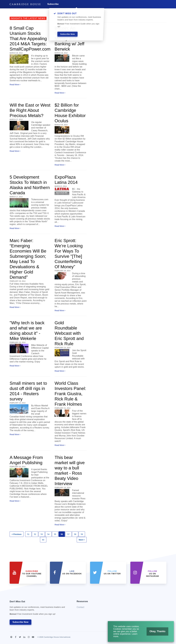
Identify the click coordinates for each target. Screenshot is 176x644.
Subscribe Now (20, 622)
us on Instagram (152, 574)
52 (35, 534)
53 (42, 534)
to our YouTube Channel (32, 574)
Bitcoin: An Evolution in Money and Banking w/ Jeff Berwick (69, 39)
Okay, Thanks (157, 632)
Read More (15, 85)
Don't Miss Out (40, 609)
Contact (81, 607)
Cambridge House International (57, 637)
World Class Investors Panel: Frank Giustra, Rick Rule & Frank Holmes (70, 394)
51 (28, 534)
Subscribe (53, 4)
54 (48, 534)
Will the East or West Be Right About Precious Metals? (30, 110)
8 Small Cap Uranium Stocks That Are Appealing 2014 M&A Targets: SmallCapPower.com (30, 39)
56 (62, 534)
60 (43, 540)
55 (55, 534)
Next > (82, 540)
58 (75, 534)
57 (68, 534)
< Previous (17, 534)
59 (82, 534)
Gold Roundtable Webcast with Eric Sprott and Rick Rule (69, 333)
